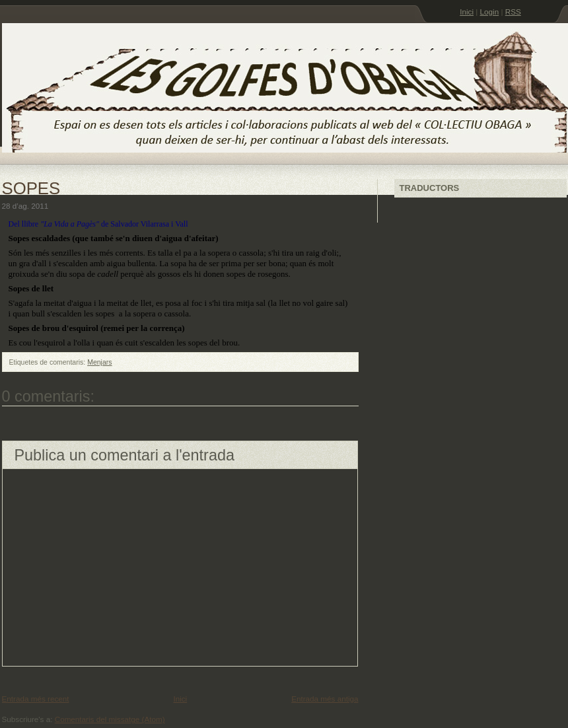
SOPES (31, 188)
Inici (467, 12)
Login (490, 12)
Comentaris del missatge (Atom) (110, 719)
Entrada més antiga (325, 699)
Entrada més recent (36, 699)
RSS (513, 12)
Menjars (99, 362)
